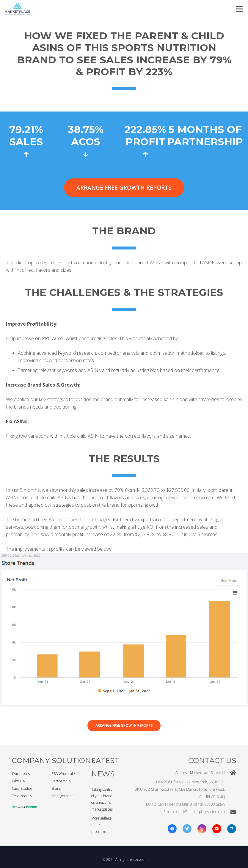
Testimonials (22, 796)
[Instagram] (202, 829)
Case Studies (22, 788)
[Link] (18, 9)
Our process (22, 774)
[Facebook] (172, 829)
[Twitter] (187, 829)
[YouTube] (217, 829)
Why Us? (19, 781)
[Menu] (240, 9)
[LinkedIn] (232, 829)
